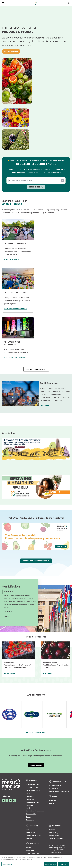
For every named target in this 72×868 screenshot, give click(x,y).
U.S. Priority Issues (55, 786)
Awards (52, 803)
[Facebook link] (3, 801)
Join (28, 830)
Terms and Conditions (57, 839)
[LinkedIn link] (11, 801)
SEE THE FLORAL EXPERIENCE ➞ (16, 309)
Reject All (64, 864)
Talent (28, 817)
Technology (30, 820)
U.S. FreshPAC (54, 789)
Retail (28, 808)
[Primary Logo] (36, 3)
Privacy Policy (54, 836)
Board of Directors (32, 853)
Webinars (52, 800)
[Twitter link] (7, 801)
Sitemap (52, 830)
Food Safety (30, 796)
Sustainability (31, 814)
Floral (28, 793)
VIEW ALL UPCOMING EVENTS (36, 369)
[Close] (69, 858)
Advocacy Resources (33, 784)
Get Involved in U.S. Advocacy (59, 791)
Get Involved (30, 833)
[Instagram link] (14, 801)
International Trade (33, 802)
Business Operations (33, 790)
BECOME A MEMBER (11, 51)
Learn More (44, 405)
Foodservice (30, 799)
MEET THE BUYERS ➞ (12, 260)
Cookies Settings (7, 864)
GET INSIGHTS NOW (36, 187)
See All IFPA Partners (37, 733)
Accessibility (54, 833)
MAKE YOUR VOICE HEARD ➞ (15, 357)
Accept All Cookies (50, 864)
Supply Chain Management (35, 811)
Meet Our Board (36, 765)
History (29, 847)
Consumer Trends (32, 787)
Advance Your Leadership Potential (36, 561)
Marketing (30, 805)
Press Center (30, 850)
